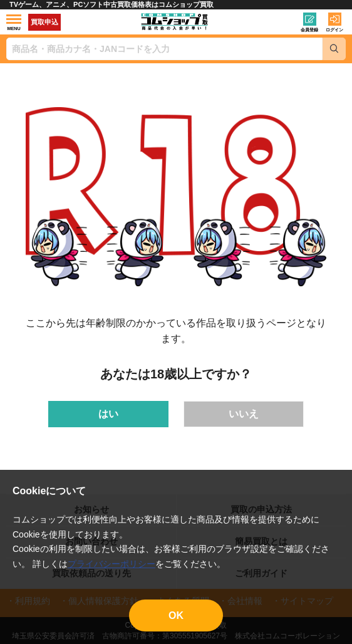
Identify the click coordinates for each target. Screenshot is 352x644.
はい (108, 414)
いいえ (244, 414)
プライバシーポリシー (111, 564)
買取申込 (44, 22)
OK (176, 615)
